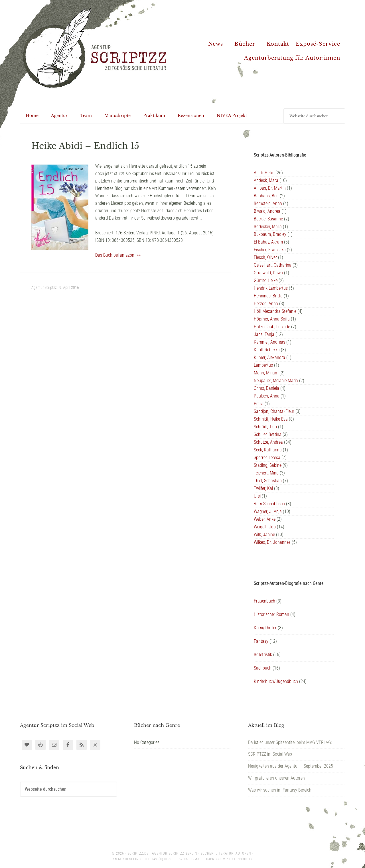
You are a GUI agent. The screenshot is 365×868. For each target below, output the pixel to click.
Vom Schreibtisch (269, 504)
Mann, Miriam (266, 373)
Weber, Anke (265, 519)
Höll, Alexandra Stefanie (275, 311)
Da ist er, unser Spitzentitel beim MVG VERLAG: (290, 742)
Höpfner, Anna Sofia (272, 319)
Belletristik (263, 655)
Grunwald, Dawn (268, 273)
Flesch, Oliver (265, 257)
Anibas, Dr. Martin (270, 188)
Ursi (257, 496)
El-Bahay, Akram (268, 242)
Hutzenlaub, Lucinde (272, 327)
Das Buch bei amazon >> (118, 255)
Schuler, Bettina (268, 434)
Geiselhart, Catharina (273, 265)
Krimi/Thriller (265, 628)
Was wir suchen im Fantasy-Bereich (280, 790)
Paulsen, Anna (267, 396)
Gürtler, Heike (266, 280)
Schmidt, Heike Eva (271, 419)
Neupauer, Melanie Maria (276, 381)
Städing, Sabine (268, 465)
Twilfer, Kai (263, 488)
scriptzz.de (138, 853)
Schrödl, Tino (265, 427)
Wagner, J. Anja (268, 511)
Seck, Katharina (268, 450)
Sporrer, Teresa (267, 458)
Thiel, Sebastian (268, 481)
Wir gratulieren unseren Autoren (276, 778)
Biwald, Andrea (267, 211)
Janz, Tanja (264, 334)
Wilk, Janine (264, 535)
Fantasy (261, 641)
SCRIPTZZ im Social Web (270, 754)
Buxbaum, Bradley (270, 234)
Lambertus (263, 365)
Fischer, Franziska (270, 250)
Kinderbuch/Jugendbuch (276, 681)
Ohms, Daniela (266, 388)
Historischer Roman (271, 614)
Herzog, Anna (266, 304)
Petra (259, 404)
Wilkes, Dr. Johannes (272, 542)
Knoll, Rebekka (267, 350)
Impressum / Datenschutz (229, 859)
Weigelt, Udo (265, 527)
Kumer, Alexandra (269, 357)
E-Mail (197, 859)
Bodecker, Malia (268, 227)
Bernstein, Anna (268, 203)
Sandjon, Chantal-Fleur (274, 411)
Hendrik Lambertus (271, 288)
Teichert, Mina (266, 473)
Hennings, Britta (268, 296)
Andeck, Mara (266, 180)
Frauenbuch (264, 601)
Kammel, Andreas (269, 342)
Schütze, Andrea (268, 442)
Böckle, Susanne (268, 219)
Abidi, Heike (264, 173)
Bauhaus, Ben (266, 196)
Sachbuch (263, 668)
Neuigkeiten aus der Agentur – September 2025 (291, 766)
